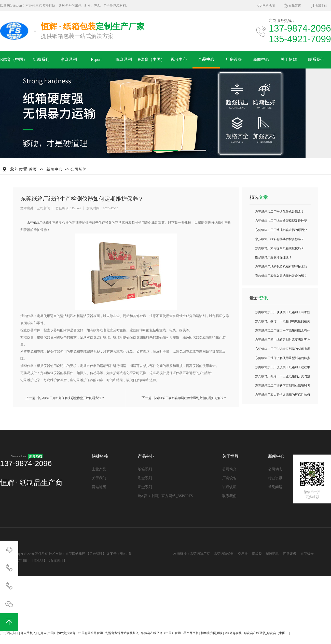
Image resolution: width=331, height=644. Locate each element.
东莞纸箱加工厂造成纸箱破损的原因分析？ (281, 231)
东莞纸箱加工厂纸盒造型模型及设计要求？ (281, 222)
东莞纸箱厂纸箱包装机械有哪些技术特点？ (281, 268)
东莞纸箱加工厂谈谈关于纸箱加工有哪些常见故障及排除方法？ (283, 314)
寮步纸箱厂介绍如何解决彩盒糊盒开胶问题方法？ (71, 398)
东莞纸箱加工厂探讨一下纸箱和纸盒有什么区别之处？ (283, 332)
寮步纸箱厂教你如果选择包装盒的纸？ (281, 276)
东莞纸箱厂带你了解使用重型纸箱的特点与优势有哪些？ (283, 359)
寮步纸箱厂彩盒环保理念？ (273, 257)
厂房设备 (234, 59)
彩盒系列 (69, 59)
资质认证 (229, 487)
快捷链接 (100, 456)
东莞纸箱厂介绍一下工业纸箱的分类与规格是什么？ (283, 378)
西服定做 (290, 554)
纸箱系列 (41, 59)
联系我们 (316, 59)
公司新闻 (79, 169)
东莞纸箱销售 (224, 554)
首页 (33, 169)
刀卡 (106, 6)
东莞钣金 (307, 554)
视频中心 (179, 59)
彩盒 (88, 6)
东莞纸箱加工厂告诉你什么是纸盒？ (280, 212)
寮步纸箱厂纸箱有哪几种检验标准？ (280, 239)
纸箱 (78, 6)
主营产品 (99, 469)
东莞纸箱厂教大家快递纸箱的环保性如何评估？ (283, 396)
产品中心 (206, 59)
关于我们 (99, 478)
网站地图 (269, 6)
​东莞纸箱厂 (35, 223)
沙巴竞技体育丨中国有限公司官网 (80, 633)
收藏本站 (321, 6)
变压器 (243, 554)
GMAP (39, 560)
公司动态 (275, 469)
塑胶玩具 (272, 554)
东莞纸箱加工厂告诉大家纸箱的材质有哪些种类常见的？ (283, 350)
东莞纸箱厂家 (200, 554)
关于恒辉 (289, 59)
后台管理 (96, 554)
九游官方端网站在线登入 (122, 633)
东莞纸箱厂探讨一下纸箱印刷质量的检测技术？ (283, 323)
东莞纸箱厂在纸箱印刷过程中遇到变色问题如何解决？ (190, 398)
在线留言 (295, 6)
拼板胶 (257, 554)
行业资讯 (275, 478)
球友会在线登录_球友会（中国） (266, 633)
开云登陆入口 (9, 633)
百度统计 (57, 560)
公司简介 (229, 469)
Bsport (96, 59)
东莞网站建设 (75, 554)
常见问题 (275, 487)
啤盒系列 (124, 59)
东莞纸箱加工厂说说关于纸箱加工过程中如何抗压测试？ (283, 369)
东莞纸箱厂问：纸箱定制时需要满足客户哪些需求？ (283, 341)
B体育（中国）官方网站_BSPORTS (14, 63)
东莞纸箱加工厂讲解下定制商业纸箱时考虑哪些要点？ (283, 387)
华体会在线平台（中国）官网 (161, 633)
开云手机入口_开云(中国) (38, 633)
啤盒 (97, 6)
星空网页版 (191, 633)
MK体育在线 (233, 633)
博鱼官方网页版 (212, 633)
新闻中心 (261, 59)
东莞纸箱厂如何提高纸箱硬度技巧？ (280, 248)
